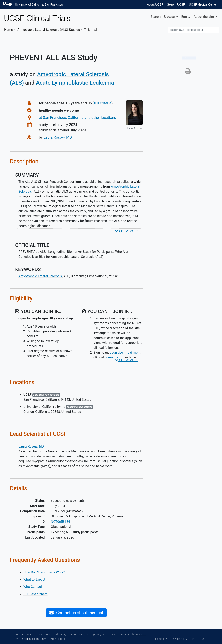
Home (9, 30)
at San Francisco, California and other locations (77, 117)
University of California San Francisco (39, 4)
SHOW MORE (127, 231)
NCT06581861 (61, 522)
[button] (188, 72)
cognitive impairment (125, 353)
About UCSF (155, 4)
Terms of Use (199, 639)
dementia (111, 357)
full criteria (103, 103)
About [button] (204, 17)
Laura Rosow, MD (58, 137)
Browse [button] (170, 17)
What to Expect (34, 579)
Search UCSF (176, 4)
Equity (186, 17)
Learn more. (139, 634)
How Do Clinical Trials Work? (44, 572)
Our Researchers (35, 594)
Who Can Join (34, 587)
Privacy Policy (179, 639)
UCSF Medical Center (203, 4)
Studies (49, 30)
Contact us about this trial (76, 613)
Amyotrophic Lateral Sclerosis (40, 276)
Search (155, 17)
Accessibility (161, 639)
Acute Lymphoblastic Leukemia (75, 83)
